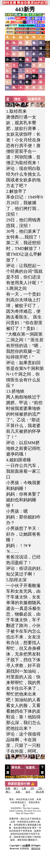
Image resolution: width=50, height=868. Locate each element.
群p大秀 (40, 792)
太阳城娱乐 (21, 792)
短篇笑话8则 (34, 768)
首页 (9, 99)
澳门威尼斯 (19, 788)
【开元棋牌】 (36, 788)
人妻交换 (26, 788)
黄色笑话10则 (21, 768)
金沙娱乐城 (31, 792)
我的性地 (36, 849)
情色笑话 (21, 99)
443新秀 (25, 9)
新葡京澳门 (11, 788)
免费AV (11, 37)
